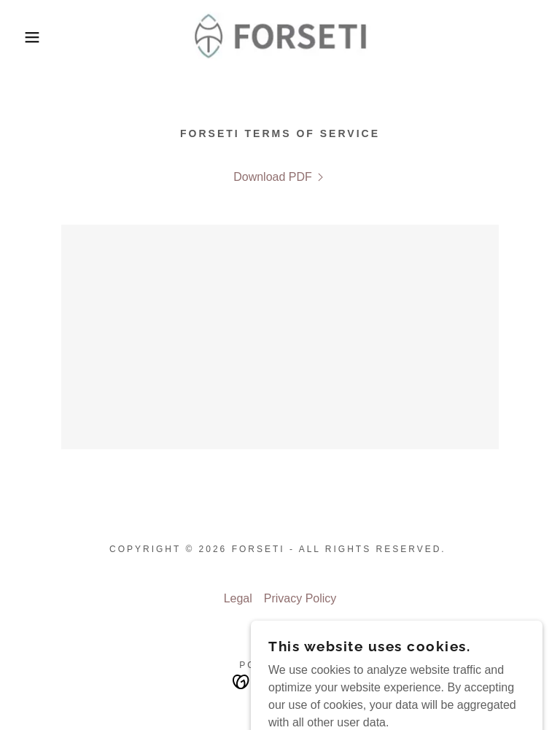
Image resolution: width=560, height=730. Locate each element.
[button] (28, 37)
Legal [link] (238, 598)
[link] (280, 37)
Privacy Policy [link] (300, 598)
